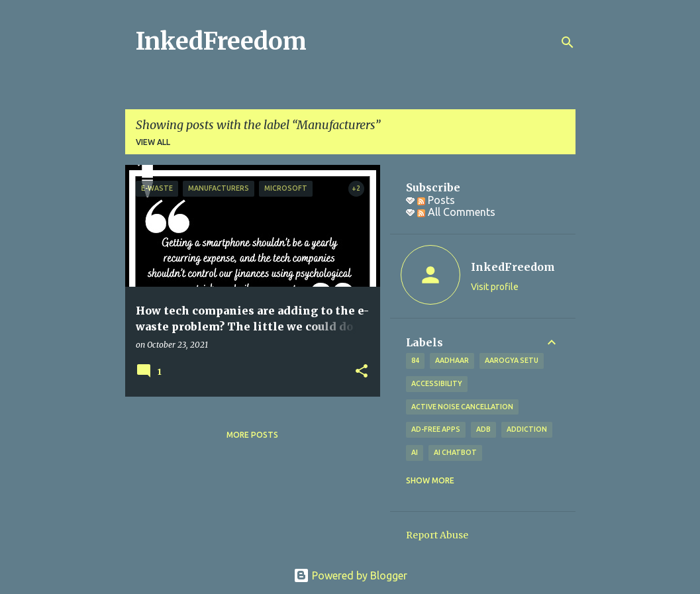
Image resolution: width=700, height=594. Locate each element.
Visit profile (495, 287)
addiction (527, 429)
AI (415, 452)
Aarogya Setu (512, 360)
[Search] (568, 42)
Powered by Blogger (350, 575)
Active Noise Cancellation (462, 407)
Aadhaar (452, 360)
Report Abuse (437, 535)
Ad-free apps (436, 429)
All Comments (456, 212)
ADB (483, 429)
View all (153, 142)
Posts (436, 200)
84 (415, 360)
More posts (252, 435)
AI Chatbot (455, 452)
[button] (362, 372)
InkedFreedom (221, 41)
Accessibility (437, 383)
